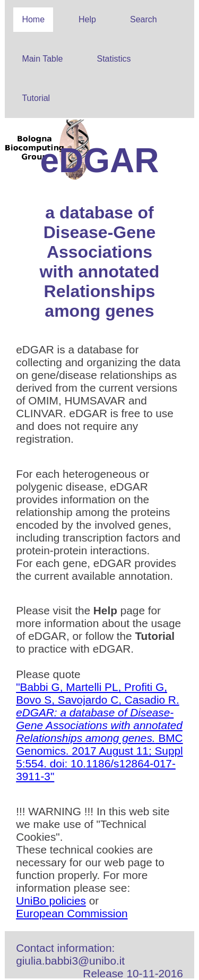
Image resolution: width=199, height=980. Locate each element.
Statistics (114, 59)
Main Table (42, 59)
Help (87, 19)
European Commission (72, 913)
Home (33, 19)
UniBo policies (51, 901)
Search (144, 19)
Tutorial (36, 98)
